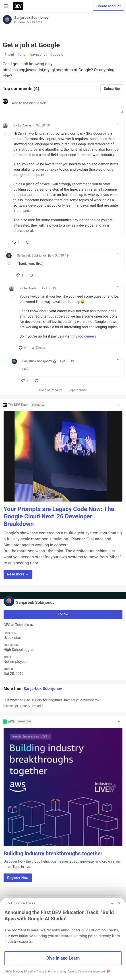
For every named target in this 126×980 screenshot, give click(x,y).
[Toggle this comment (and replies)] (6, 134)
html (9, 55)
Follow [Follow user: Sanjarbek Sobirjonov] (63, 614)
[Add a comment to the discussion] (67, 106)
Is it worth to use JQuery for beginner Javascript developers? (63, 703)
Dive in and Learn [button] (63, 958)
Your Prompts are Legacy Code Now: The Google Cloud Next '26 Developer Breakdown (59, 517)
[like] (16, 242)
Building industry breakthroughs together (53, 854)
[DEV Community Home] (18, 6)
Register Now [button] (18, 878)
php (22, 55)
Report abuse (78, 390)
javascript (38, 55)
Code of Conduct (51, 390)
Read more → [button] (18, 574)
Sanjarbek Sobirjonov (31, 18)
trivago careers (84, 336)
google (57, 55)
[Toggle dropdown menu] (119, 124)
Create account (108, 6)
